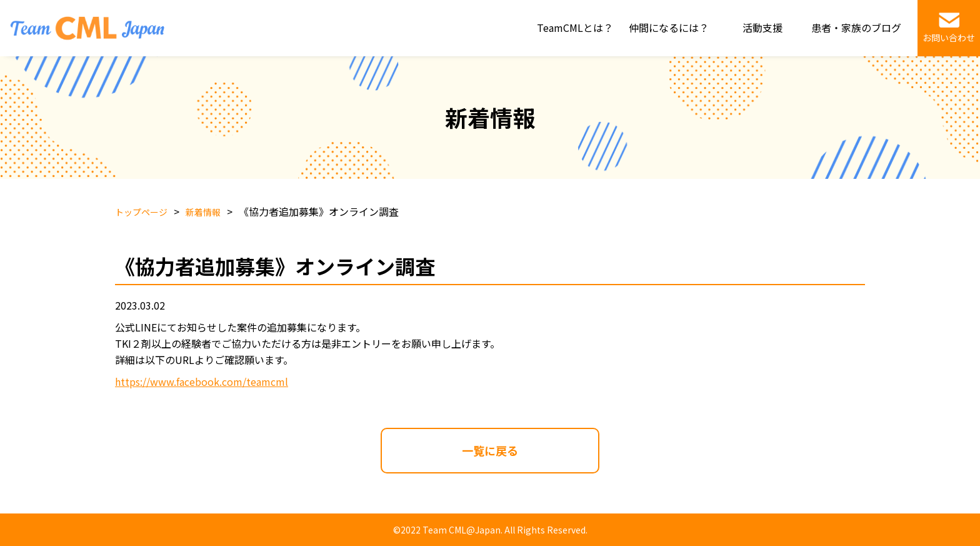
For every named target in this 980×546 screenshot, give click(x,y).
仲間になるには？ (669, 28)
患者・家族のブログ (856, 28)
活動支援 (762, 28)
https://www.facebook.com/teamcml (202, 382)
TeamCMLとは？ (575, 28)
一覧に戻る (490, 450)
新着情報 (203, 212)
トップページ (141, 212)
